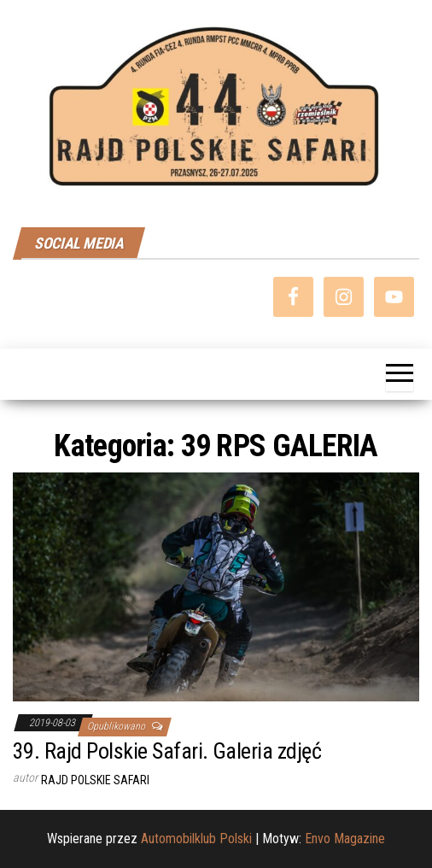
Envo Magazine (345, 839)
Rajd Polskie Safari (95, 780)
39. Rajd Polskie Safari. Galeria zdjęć (167, 751)
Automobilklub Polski (196, 839)
